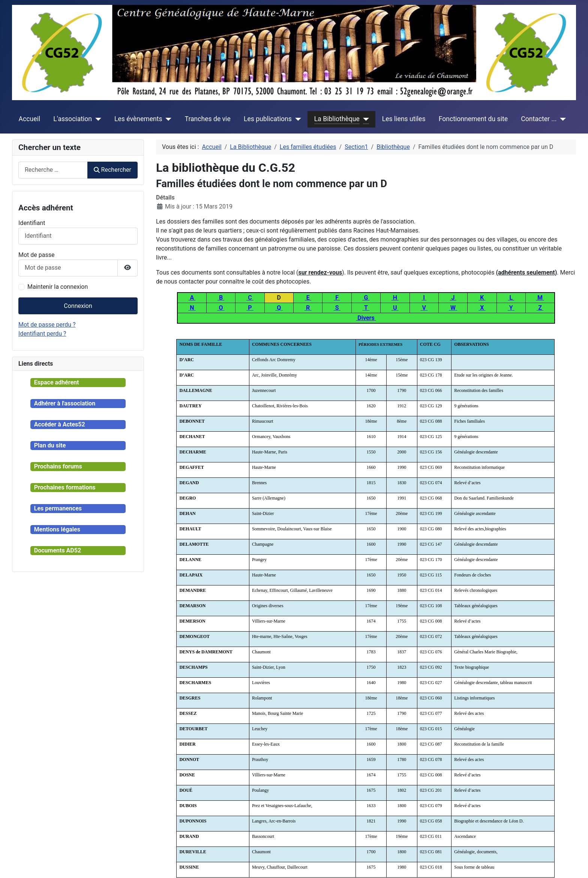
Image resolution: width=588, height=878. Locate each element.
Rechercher (112, 170)
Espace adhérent (57, 382)
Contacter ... (539, 119)
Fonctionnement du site (473, 119)
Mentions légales (57, 529)
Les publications (268, 119)
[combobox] (53, 170)
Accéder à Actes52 (60, 424)
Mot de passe (36, 255)
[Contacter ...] (561, 119)
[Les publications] (296, 119)
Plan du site (50, 445)
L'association (73, 119)
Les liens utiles (404, 119)
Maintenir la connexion (58, 287)
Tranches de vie (208, 119)
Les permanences (58, 508)
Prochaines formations (65, 487)
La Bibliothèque (337, 119)
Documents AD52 (58, 550)
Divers (366, 318)
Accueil (29, 119)
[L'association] (97, 119)
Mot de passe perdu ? (47, 325)
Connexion (78, 306)
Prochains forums (58, 466)
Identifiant (32, 223)
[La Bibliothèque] (364, 119)
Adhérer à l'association (65, 403)
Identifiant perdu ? (42, 334)
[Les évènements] (167, 119)
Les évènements (138, 119)
